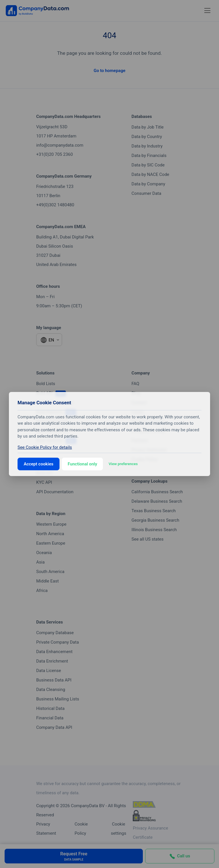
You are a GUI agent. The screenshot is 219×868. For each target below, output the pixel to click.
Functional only (82, 464)
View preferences (123, 464)
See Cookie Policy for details (45, 447)
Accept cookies (38, 464)
